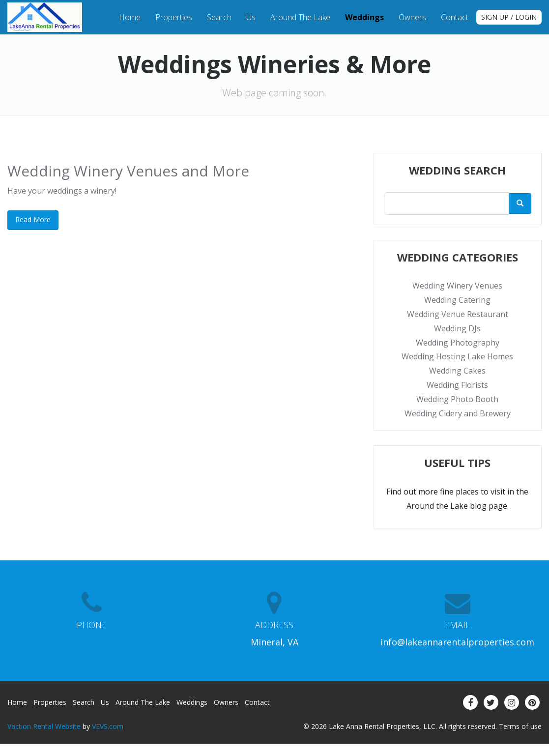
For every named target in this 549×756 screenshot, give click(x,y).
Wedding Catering (457, 300)
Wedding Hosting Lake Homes (457, 356)
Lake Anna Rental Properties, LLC (382, 726)
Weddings (364, 17)
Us (251, 17)
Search (219, 17)
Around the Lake (300, 17)
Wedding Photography (458, 343)
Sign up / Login (509, 17)
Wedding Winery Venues (457, 286)
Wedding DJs (457, 328)
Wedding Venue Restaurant (458, 314)
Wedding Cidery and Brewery (458, 413)
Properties (174, 17)
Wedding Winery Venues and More (128, 171)
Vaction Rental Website (44, 726)
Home (130, 17)
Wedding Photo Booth (457, 399)
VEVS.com (108, 726)
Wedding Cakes (457, 371)
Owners (412, 17)
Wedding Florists (457, 385)
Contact (455, 17)
